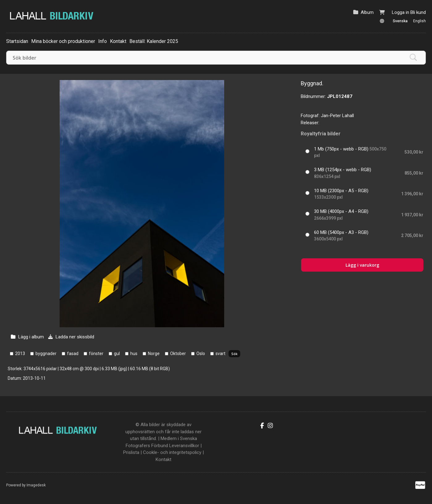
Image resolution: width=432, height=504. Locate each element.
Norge (154, 354)
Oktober (178, 354)
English (419, 21)
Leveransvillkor (184, 446)
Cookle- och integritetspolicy (172, 452)
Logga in (401, 12)
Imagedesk (36, 485)
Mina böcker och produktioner (63, 41)
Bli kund (418, 12)
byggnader (46, 354)
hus (134, 354)
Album (367, 12)
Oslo (201, 354)
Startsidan (17, 41)
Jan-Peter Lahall (337, 116)
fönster (96, 354)
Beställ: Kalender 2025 (154, 41)
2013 (20, 354)
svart (220, 354)
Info (103, 41)
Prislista (131, 452)
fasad (73, 354)
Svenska (400, 21)
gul (117, 354)
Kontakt (118, 41)
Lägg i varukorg (362, 265)
